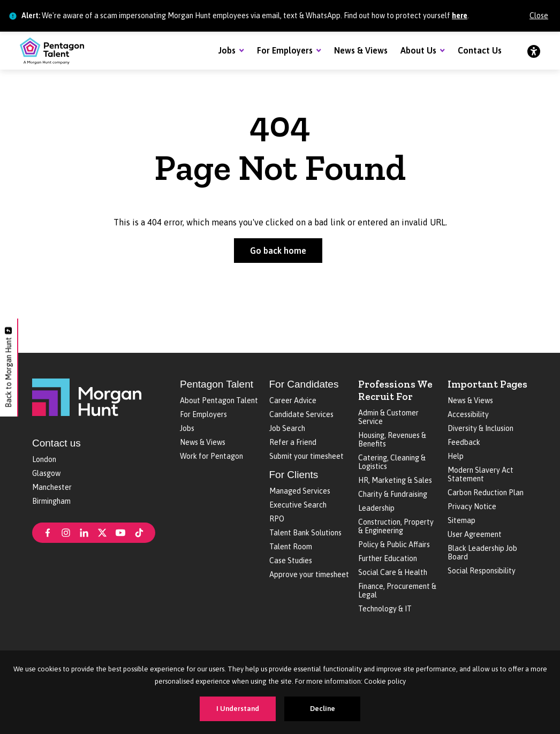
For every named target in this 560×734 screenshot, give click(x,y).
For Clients (294, 475)
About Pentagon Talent (219, 400)
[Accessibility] (534, 51)
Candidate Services (301, 414)
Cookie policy (385, 681)
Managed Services (300, 491)
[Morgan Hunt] (87, 396)
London (44, 459)
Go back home (278, 251)
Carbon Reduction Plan (486, 493)
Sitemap (461, 520)
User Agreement (475, 534)
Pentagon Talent (217, 384)
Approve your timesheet (309, 574)
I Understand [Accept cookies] (238, 709)
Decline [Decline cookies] (323, 709)
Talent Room (291, 547)
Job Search (287, 428)
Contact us (56, 443)
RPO (277, 519)
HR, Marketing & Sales (395, 480)
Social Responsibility (482, 571)
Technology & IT (385, 609)
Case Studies (291, 561)
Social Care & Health (393, 572)
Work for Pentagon (211, 456)
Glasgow (46, 473)
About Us (418, 50)
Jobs (227, 50)
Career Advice (293, 400)
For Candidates (304, 384)
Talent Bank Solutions (305, 533)
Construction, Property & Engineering (396, 526)
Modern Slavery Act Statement (480, 474)
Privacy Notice (472, 506)
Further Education (388, 558)
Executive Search (298, 505)
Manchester (52, 487)
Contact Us (480, 50)
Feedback (464, 442)
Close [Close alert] (539, 16)
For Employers (285, 50)
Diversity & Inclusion (480, 428)
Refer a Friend (293, 442)
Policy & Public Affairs (394, 544)
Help (456, 456)
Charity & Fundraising (393, 494)
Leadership (376, 508)
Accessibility (468, 414)
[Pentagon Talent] (52, 51)
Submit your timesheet (307, 456)
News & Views (361, 50)
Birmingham (51, 501)
